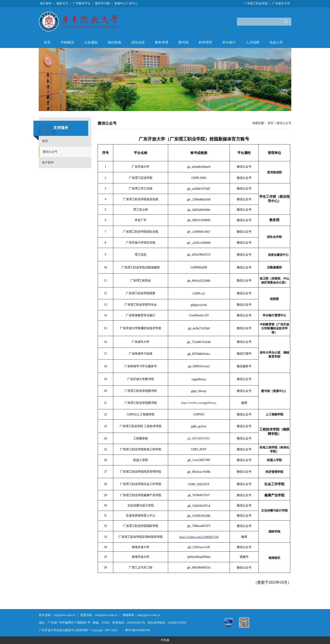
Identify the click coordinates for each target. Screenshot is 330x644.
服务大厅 (62, 3)
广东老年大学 (281, 3)
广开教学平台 (82, 3)
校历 (45, 141)
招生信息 (138, 42)
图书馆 (184, 42)
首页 (47, 42)
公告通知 (91, 42)
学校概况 (67, 42)
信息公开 (276, 42)
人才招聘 (253, 42)
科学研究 (205, 42)
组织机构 (114, 42)
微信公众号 (50, 152)
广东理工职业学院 (256, 3)
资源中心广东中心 (126, 3)
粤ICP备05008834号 (138, 630)
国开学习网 (102, 3)
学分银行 (229, 42)
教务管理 (162, 42)
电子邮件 (46, 3)
